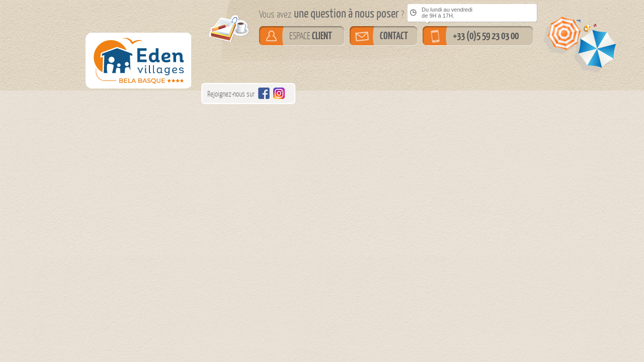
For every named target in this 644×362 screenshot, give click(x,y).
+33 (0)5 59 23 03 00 (486, 36)
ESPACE (311, 36)
